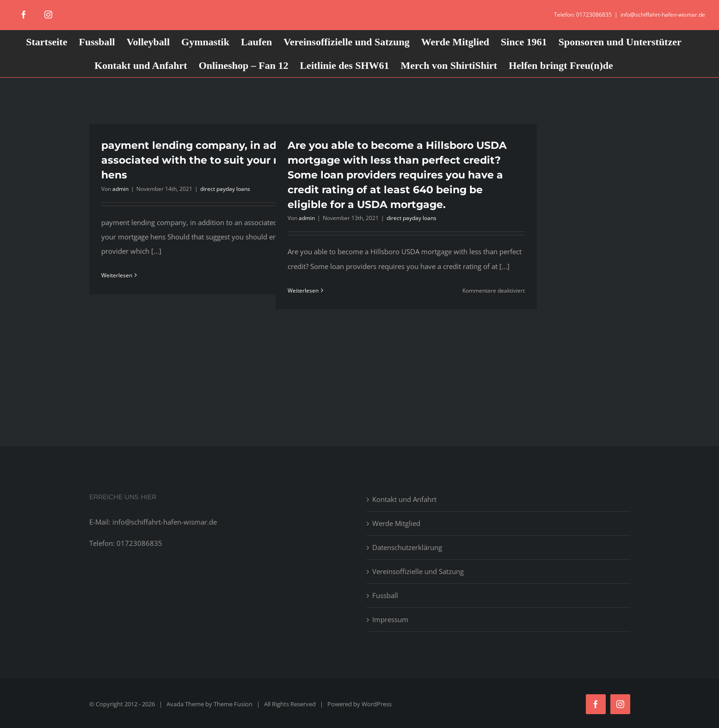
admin (120, 189)
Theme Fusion (233, 704)
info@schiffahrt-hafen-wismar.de (663, 15)
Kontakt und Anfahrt (404, 499)
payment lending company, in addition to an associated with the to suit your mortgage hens (220, 160)
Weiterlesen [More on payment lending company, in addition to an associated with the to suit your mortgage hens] (117, 275)
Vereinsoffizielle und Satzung (418, 571)
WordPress (377, 704)
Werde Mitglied (396, 523)
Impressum (390, 619)
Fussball (385, 595)
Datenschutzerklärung (407, 547)
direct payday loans (225, 189)
